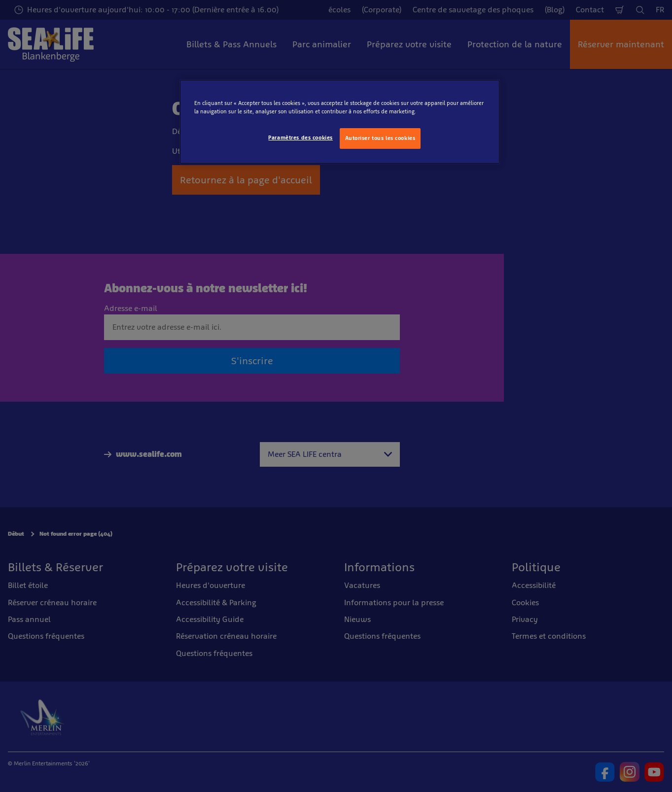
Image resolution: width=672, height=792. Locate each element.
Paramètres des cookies (301, 138)
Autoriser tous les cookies (380, 138)
